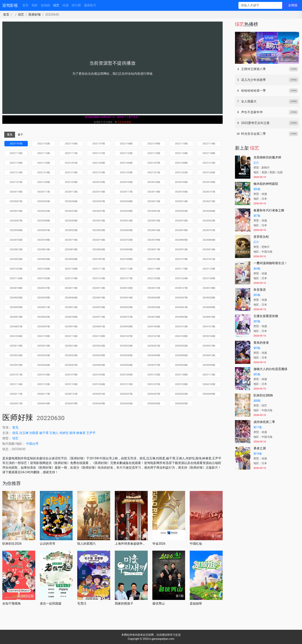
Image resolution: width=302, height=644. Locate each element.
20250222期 (99, 346)
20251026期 (126, 375)
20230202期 (44, 201)
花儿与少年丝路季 (253, 80)
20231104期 (71, 269)
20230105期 (181, 182)
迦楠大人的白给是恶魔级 (270, 369)
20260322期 (181, 394)
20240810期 (209, 317)
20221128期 (209, 153)
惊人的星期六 (86, 544)
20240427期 (181, 298)
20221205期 (99, 163)
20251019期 (71, 375)
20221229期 (71, 182)
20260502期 (154, 404)
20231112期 (126, 269)
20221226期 (209, 173)
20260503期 (181, 404)
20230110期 (16, 192)
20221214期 (44, 173)
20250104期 (209, 336)
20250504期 (126, 365)
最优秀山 (159, 603)
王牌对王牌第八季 (253, 69)
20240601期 (181, 307)
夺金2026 (159, 544)
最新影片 (90, 5)
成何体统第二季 (264, 422)
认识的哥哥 (48, 544)
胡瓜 (15, 433)
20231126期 (16, 278)
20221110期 (181, 144)
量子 (20, 135)
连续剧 (45, 5)
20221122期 (126, 153)
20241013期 (209, 327)
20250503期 (99, 365)
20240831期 (16, 327)
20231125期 (209, 269)
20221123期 (154, 153)
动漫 (65, 5)
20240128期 (209, 288)
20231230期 (209, 278)
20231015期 (181, 259)
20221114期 (209, 144)
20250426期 (44, 365)
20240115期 (71, 288)
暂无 (15, 428)
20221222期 (181, 173)
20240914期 (71, 327)
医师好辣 (35, 15)
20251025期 (99, 375)
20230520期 (71, 230)
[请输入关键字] (260, 5)
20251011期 (16, 375)
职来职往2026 (12, 544)
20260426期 (126, 404)
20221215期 (71, 173)
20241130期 (99, 336)
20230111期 (44, 192)
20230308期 (44, 221)
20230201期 (16, 201)
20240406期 (71, 298)
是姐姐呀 (196, 603)
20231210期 (71, 278)
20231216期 (99, 278)
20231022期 (16, 269)
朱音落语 (260, 290)
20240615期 (16, 317)
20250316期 (16, 355)
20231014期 (154, 259)
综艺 (56, 5)
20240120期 (126, 288)
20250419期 (16, 365)
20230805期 (181, 240)
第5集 (257, 295)
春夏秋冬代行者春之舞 (269, 210)
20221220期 (126, 173)
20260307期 (154, 394)
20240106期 (16, 288)
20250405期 (154, 355)
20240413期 (99, 298)
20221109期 (154, 144)
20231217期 (126, 278)
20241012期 (181, 327)
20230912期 (181, 250)
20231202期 (44, 278)
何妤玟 (64, 433)
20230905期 (126, 250)
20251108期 (181, 375)
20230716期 (99, 240)
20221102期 (44, 144)
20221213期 (16, 173)
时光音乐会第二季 (253, 134)
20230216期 (16, 211)
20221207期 (154, 163)
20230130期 (181, 192)
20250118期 (16, 346)
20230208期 (126, 201)
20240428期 (209, 298)
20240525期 (126, 307)
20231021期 (209, 259)
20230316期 (181, 221)
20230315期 (154, 221)
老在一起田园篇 (51, 603)
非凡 (10, 135)
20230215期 (209, 201)
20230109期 (209, 182)
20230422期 (209, 221)
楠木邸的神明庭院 (266, 184)
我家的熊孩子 (124, 603)
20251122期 (44, 384)
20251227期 (154, 384)
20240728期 (154, 317)
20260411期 (16, 404)
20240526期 (154, 307)
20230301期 (154, 211)
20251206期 (99, 384)
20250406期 (181, 355)
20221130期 (44, 163)
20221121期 (99, 153)
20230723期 (126, 240)
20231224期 (181, 278)
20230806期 (209, 240)
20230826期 (99, 250)
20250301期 (154, 346)
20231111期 (99, 269)
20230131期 (209, 192)
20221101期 (16, 144)
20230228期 (126, 211)
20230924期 (44, 259)
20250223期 (126, 346)
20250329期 (99, 355)
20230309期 (71, 221)
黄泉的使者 (261, 343)
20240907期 (44, 327)
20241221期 (154, 336)
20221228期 (44, 182)
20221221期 (154, 173)
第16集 (258, 454)
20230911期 (154, 250)
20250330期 (126, 355)
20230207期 (99, 201)
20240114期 (99, 288)
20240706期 (71, 317)
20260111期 (16, 394)
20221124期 (181, 153)
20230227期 (99, 211)
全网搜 (293, 5)
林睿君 (81, 433)
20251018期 (44, 375)
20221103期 (71, 144)
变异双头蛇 (261, 237)
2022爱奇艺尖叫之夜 (255, 123)
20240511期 (44, 307)
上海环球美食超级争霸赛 (131, 544)
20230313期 (99, 221)
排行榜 (76, 5)
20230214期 (181, 201)
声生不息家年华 (252, 112)
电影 (35, 5)
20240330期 (44, 298)
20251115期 (209, 375)
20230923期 (16, 259)
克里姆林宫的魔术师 (267, 157)
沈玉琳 (24, 433)
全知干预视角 (12, 603)
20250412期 (209, 355)
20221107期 (99, 144)
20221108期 (126, 144)
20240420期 (154, 298)
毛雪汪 (82, 603)
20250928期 (181, 365)
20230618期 (181, 230)
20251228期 (181, 384)
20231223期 (154, 278)
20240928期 (126, 327)
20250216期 (71, 346)
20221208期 (181, 163)
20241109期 (44, 336)
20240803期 (181, 317)
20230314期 (126, 221)
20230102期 (99, 182)
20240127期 (181, 288)
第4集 (257, 269)
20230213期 (154, 201)
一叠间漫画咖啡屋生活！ (270, 263)
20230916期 (209, 250)
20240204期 (16, 298)
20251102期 (154, 375)
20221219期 (99, 173)
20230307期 (16, 221)
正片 (256, 163)
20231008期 (126, 259)
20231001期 (99, 259)
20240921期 (99, 327)
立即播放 (294, 69)
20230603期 (126, 230)
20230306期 (209, 211)
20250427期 (71, 365)
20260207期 (126, 394)
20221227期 (16, 182)
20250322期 (44, 355)
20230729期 (154, 240)
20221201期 (71, 163)
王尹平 (91, 433)
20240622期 (44, 317)
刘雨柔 (34, 433)
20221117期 (71, 153)
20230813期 (44, 250)
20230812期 (16, 250)
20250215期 (44, 346)
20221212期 (209, 163)
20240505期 (16, 307)
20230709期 (44, 240)
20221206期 (126, 163)
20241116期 (71, 336)
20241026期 (16, 336)
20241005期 (154, 327)
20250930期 (209, 365)
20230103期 (126, 182)
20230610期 (154, 230)
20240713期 (99, 317)
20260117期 (44, 394)
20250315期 (209, 346)
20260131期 (71, 394)
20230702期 (16, 240)
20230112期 (71, 192)
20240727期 (126, 317)
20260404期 (209, 394)
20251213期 (126, 384)
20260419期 (71, 404)
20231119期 (181, 269)
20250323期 (71, 355)
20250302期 (181, 346)
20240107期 (44, 288)
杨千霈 (44, 433)
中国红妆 (196, 544)
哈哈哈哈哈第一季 (253, 91)
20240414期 (126, 298)
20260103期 (209, 384)
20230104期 (154, 182)
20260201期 (99, 394)
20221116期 (44, 153)
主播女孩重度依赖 (266, 316)
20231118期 (154, 269)
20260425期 (99, 404)
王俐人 (54, 433)
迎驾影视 (10, 5)
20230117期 (126, 192)
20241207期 (126, 336)
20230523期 (99, 230)
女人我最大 (249, 101)
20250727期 (154, 365)
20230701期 (209, 230)
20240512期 (71, 307)
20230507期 (44, 230)
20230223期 (71, 211)
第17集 (258, 427)
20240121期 (154, 288)
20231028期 (44, 269)
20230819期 (71, 250)
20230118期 (154, 192)
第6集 (257, 189)
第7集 (257, 216)
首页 (25, 5)
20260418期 (44, 404)
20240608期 (209, 307)
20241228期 (181, 336)
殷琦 (72, 433)
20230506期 (16, 230)
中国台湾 (32, 444)
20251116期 (16, 384)
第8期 (257, 401)
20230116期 (99, 192)
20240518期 (99, 307)
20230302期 (181, 211)
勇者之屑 (260, 448)
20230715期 (71, 240)
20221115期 (16, 153)
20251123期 (71, 384)
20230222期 (44, 211)
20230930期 (71, 259)
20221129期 (16, 163)
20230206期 (71, 201)
